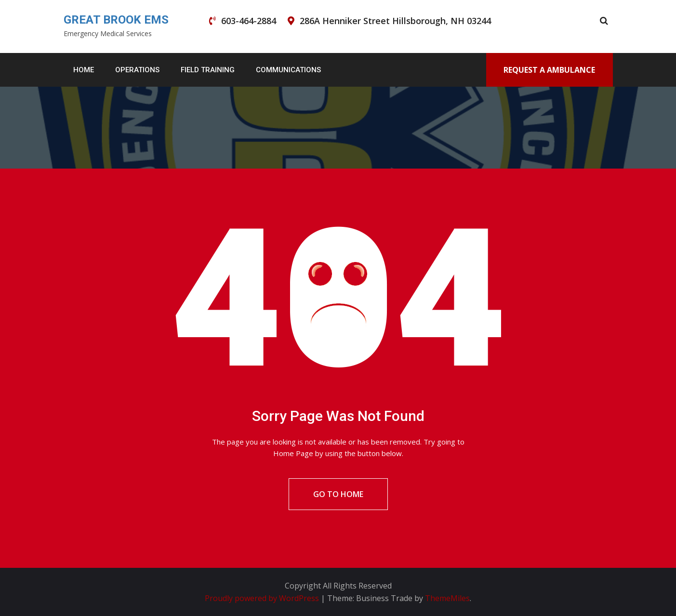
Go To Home (338, 494)
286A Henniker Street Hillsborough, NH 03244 (395, 21)
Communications (288, 70)
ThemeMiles (447, 598)
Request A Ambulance (549, 70)
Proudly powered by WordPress (263, 598)
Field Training (208, 70)
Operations (137, 70)
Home (84, 70)
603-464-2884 (249, 21)
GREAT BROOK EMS (116, 20)
